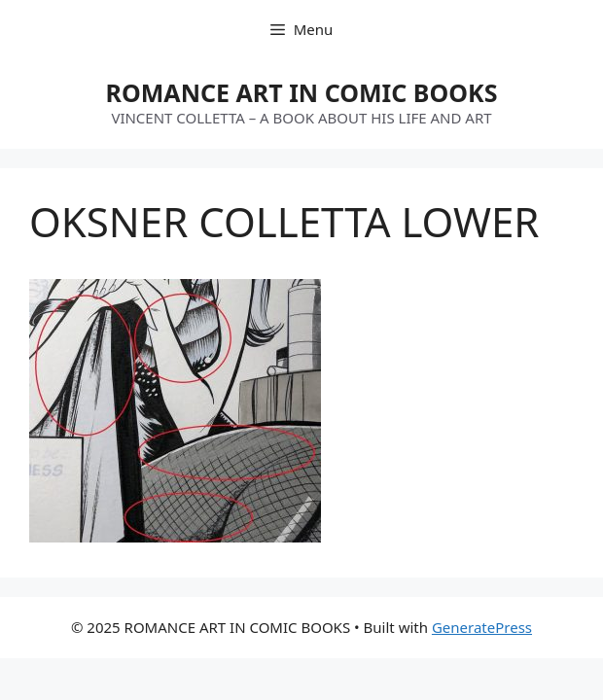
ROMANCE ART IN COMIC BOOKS (302, 92)
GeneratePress (482, 627)
